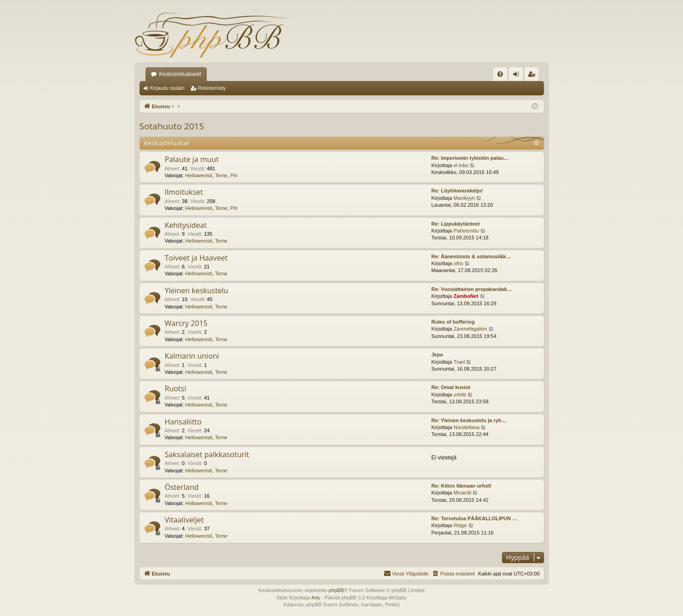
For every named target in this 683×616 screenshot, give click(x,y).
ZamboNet (466, 296)
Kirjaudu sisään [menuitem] (517, 76)
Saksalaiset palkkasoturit (207, 454)
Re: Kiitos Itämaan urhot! (462, 486)
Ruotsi (176, 389)
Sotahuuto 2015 (172, 126)
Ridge (460, 525)
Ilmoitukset (184, 192)
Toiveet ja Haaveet (196, 258)
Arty (316, 598)
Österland (182, 487)
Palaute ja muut (192, 159)
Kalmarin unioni (192, 356)
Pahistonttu (466, 231)
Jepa (437, 354)
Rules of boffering (453, 322)
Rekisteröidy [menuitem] (534, 76)
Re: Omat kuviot (451, 387)
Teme (221, 175)
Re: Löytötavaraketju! (457, 191)
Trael (459, 362)
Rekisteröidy (212, 88)
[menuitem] (500, 74)
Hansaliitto (183, 422)
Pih (234, 175)
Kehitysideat (186, 225)
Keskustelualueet (180, 74)
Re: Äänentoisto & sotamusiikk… (471, 256)
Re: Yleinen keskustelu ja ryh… (469, 420)
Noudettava (467, 427)
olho (458, 263)
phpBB (336, 590)
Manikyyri (464, 198)
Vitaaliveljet (184, 520)
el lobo (461, 165)
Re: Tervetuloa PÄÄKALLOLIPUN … (475, 518)
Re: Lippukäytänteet (456, 224)
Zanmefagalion (470, 329)
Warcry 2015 (186, 323)
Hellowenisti (199, 175)
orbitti (460, 395)
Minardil (463, 493)
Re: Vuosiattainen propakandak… (472, 289)
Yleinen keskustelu (197, 291)
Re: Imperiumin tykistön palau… (470, 158)
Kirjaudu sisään (167, 88)
